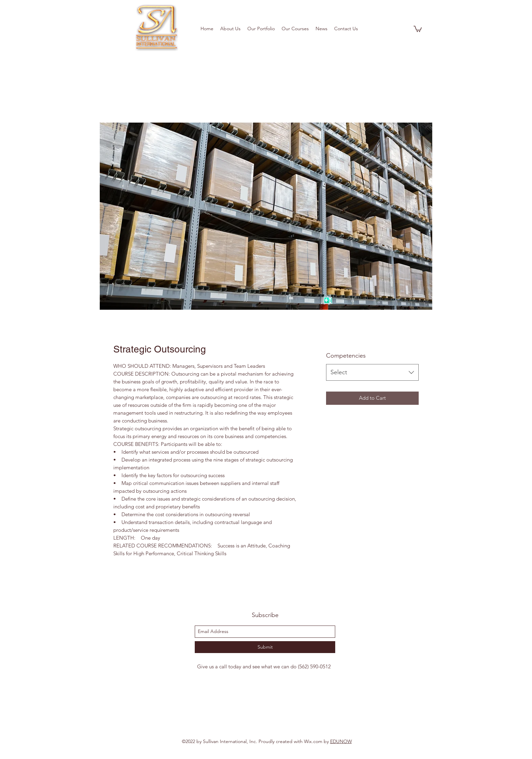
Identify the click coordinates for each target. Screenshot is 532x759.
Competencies (346, 356)
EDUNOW (341, 741)
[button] (418, 29)
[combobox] (372, 373)
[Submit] (265, 647)
